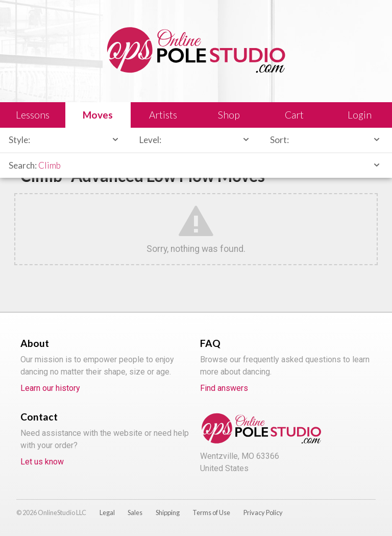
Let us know (42, 462)
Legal (107, 512)
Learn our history (50, 388)
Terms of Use (211, 512)
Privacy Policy (263, 512)
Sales (135, 512)
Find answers (224, 388)
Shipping (168, 512)
